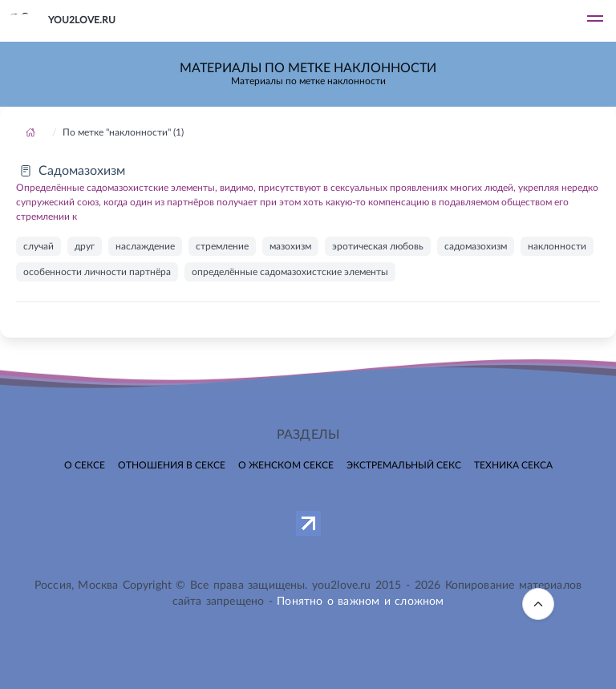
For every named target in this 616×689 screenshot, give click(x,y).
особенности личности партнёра (97, 272)
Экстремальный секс (404, 465)
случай (38, 246)
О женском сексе (286, 465)
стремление (222, 246)
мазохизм (290, 246)
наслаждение (145, 246)
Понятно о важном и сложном (360, 602)
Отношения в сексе (172, 465)
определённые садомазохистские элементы (290, 272)
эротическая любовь (378, 246)
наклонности (557, 246)
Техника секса (513, 465)
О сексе (85, 465)
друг (85, 246)
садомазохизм (476, 246)
